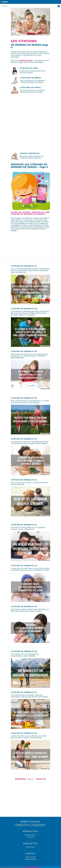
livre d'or (30, 837)
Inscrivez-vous (31, 847)
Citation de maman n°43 (24, 525)
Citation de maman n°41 (24, 439)
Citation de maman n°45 (24, 607)
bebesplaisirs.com (39, 826)
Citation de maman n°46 (24, 651)
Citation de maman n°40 (24, 398)
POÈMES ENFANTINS (30, 153)
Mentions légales (30, 859)
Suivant (41, 779)
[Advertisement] (30, 109)
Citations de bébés (31, 78)
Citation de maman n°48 (24, 733)
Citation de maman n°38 (24, 309)
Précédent (21, 779)
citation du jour (26, 61)
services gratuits (30, 835)
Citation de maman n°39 (24, 351)
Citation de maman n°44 (24, 566)
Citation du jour (29, 68)
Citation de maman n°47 (24, 692)
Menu (4, 2)
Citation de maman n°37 (24, 266)
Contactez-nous (31, 857)
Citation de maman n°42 (24, 480)
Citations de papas (30, 87)
